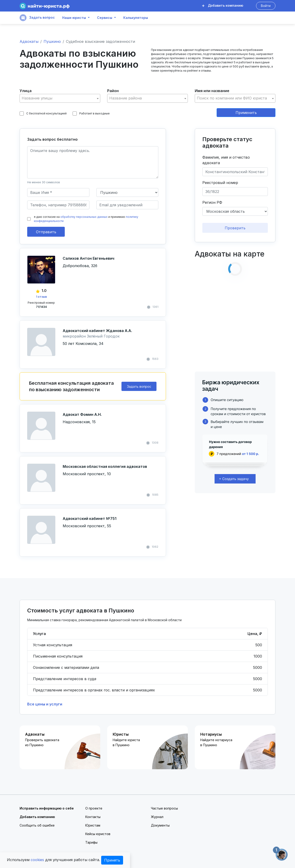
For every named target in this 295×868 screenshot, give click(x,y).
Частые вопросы (164, 808)
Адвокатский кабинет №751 (90, 518)
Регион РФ (212, 202)
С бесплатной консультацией (43, 114)
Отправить (46, 232)
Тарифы (91, 842)
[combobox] (60, 98)
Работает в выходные (91, 114)
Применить (246, 113)
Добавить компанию (223, 5)
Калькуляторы (136, 18)
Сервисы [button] (105, 18)
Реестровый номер (220, 183)
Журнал (157, 817)
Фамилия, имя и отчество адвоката (226, 160)
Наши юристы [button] (74, 18)
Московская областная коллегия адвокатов (105, 466)
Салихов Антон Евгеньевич (88, 258)
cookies (37, 860)
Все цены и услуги (45, 704)
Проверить (235, 228)
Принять (112, 860)
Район (113, 91)
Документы (160, 825)
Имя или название (212, 91)
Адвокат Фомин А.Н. (82, 414)
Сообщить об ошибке (37, 825)
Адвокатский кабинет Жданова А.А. (97, 331)
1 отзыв (41, 297)
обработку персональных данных (84, 217)
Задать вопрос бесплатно (52, 139)
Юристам (93, 825)
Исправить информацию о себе (47, 808)
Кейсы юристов (98, 834)
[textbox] (60, 98)
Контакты (93, 817)
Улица (26, 91)
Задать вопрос (37, 18)
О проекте (94, 808)
